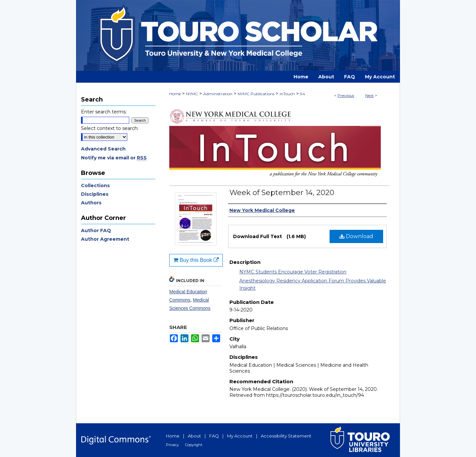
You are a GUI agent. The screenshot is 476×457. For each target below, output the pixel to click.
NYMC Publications (256, 94)
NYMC (192, 94)
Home (175, 94)
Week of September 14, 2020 (282, 193)
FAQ (214, 436)
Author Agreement (105, 239)
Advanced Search (103, 149)
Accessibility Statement (286, 436)
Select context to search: (110, 128)
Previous (346, 95)
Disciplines (95, 194)
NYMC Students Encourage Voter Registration (293, 272)
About (194, 436)
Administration (218, 94)
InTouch (287, 94)
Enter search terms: (104, 112)
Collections (95, 186)
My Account (240, 436)
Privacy (172, 445)
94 (303, 94)
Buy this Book (196, 260)
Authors (91, 203)
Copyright (194, 445)
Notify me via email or (114, 158)
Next (370, 95)
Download (356, 236)
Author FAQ (96, 230)
